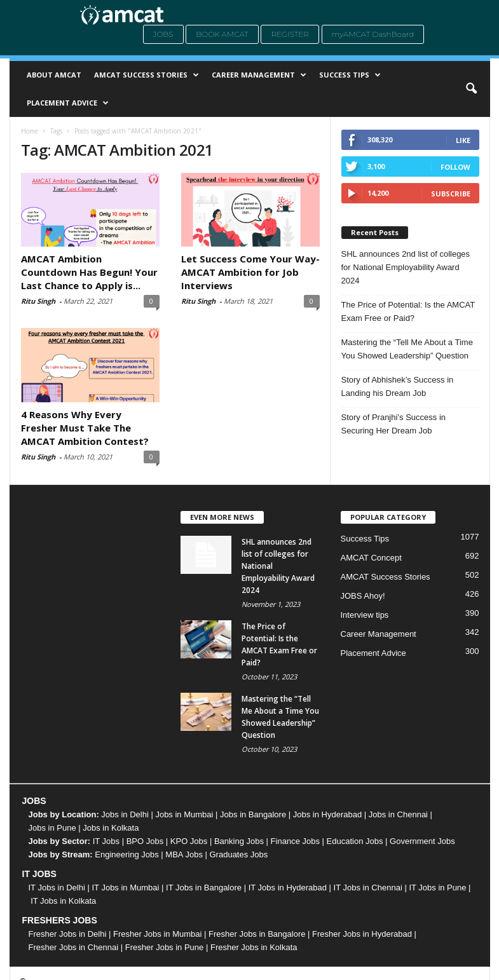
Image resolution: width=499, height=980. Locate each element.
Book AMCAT (222, 34)
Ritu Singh (38, 301)
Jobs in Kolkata (111, 828)
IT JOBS (39, 874)
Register (290, 34)
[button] (471, 89)
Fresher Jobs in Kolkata (254, 947)
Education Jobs (355, 841)
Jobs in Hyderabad (327, 814)
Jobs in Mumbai (184, 814)
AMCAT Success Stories (147, 75)
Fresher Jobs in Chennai (74, 947)
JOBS (34, 801)
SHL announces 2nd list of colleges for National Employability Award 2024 (406, 267)
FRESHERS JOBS (60, 920)
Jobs (163, 34)
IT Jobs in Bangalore (204, 888)
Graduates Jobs (239, 854)
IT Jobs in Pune (437, 888)
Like (463, 140)
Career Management (259, 75)
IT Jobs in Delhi (57, 888)
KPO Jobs (189, 841)
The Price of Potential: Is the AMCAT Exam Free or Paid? (408, 311)
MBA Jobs (184, 854)
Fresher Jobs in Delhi (68, 934)
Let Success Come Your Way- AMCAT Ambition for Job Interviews (250, 272)
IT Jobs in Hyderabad (288, 888)
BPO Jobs (145, 841)
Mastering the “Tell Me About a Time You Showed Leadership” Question (407, 349)
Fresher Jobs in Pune (165, 947)
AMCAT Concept (371, 558)
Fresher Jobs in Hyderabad (362, 934)
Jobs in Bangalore (253, 814)
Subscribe (451, 194)
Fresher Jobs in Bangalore (257, 934)
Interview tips (365, 615)
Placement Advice (68, 103)
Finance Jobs (295, 841)
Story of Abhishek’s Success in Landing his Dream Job (398, 386)
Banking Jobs (239, 841)
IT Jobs (106, 841)
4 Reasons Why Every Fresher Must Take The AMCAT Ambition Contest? (86, 428)
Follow (455, 167)
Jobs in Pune (52, 828)
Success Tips (350, 75)
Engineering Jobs (126, 854)
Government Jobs (422, 841)
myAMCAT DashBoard (373, 34)
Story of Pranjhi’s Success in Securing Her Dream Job (394, 424)
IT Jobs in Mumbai (125, 888)
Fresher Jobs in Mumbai (157, 934)
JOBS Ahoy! (363, 596)
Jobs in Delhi (125, 814)
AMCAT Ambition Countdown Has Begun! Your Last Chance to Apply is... (89, 272)
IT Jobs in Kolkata (63, 901)
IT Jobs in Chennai (368, 888)
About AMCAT (54, 75)
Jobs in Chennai (398, 814)
